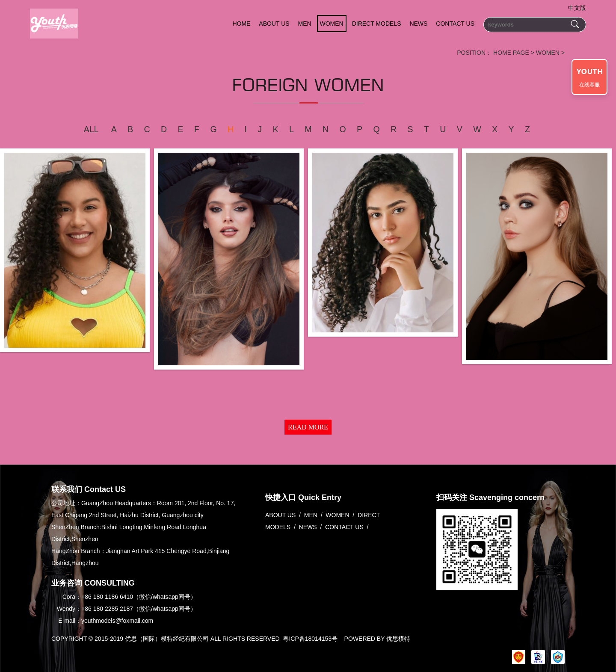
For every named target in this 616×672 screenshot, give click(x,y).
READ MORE (308, 427)
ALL (91, 129)
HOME (241, 24)
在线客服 (589, 85)
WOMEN (332, 24)
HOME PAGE (511, 53)
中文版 (577, 8)
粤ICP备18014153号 (310, 639)
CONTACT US (455, 24)
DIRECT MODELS (377, 24)
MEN (305, 24)
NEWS (418, 24)
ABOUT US (274, 24)
